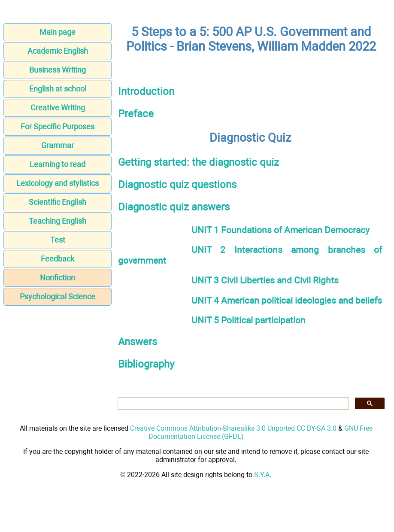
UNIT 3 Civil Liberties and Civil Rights (265, 280)
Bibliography (146, 364)
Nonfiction (58, 278)
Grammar (58, 145)
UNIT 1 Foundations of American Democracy (280, 230)
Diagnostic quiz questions (177, 185)
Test (58, 240)
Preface (136, 114)
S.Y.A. (263, 475)
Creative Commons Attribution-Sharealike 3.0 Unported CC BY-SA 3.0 (233, 428)
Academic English (58, 51)
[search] (232, 404)
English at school (58, 89)
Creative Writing (58, 108)
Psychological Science (58, 296)
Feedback (58, 259)
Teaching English (58, 221)
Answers (138, 342)
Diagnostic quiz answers (174, 207)
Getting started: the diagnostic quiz (199, 162)
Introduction (146, 91)
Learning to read (58, 164)
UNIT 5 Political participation (249, 320)
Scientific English (58, 202)
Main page (58, 32)
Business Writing (58, 70)
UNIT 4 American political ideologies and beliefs (287, 300)
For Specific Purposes (58, 126)
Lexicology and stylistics (58, 183)
